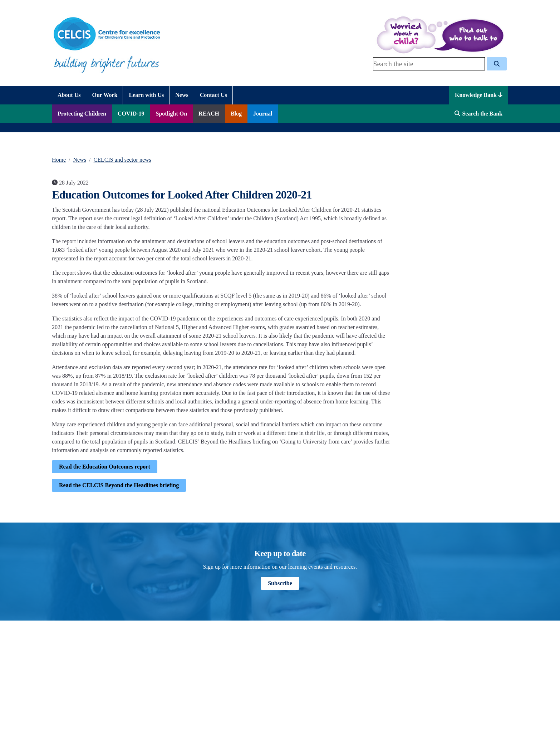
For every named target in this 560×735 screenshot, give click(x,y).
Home (59, 160)
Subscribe (280, 583)
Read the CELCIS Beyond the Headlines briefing (119, 485)
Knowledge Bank (479, 95)
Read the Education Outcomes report (105, 467)
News (80, 160)
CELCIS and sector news (122, 160)
